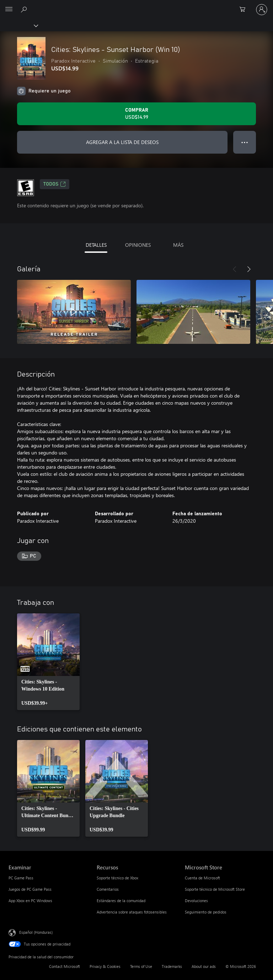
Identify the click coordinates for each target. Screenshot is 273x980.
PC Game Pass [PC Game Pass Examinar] (21, 878)
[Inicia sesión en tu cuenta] (262, 10)
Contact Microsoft (65, 966)
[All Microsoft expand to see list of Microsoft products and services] (9, 10)
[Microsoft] (136, 5)
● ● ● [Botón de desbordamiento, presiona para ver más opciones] (245, 142)
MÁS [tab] (178, 245)
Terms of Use (141, 966)
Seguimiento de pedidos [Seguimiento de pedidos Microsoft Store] (206, 912)
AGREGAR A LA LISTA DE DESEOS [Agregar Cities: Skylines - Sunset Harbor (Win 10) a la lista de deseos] (122, 142)
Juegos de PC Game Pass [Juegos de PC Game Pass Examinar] (30, 889)
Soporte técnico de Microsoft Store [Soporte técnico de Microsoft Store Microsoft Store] (215, 889)
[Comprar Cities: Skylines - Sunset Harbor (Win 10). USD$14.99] (136, 114)
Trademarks (172, 966)
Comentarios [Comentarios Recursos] (108, 889)
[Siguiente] (249, 269)
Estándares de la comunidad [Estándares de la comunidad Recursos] (121, 901)
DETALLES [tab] (96, 245)
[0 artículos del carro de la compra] (245, 10)
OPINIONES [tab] (138, 245)
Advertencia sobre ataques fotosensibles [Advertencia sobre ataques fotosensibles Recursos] (132, 912)
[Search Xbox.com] (25, 9)
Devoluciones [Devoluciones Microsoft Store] (196, 901)
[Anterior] (235, 269)
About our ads (204, 966)
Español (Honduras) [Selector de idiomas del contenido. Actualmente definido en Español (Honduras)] (36, 932)
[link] (48, 662)
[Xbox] (19, 25)
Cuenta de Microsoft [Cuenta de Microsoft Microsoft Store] (202, 878)
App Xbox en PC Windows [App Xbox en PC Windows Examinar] (30, 901)
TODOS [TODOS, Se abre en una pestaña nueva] (55, 184)
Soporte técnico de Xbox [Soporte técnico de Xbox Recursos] (117, 878)
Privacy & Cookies (105, 966)
